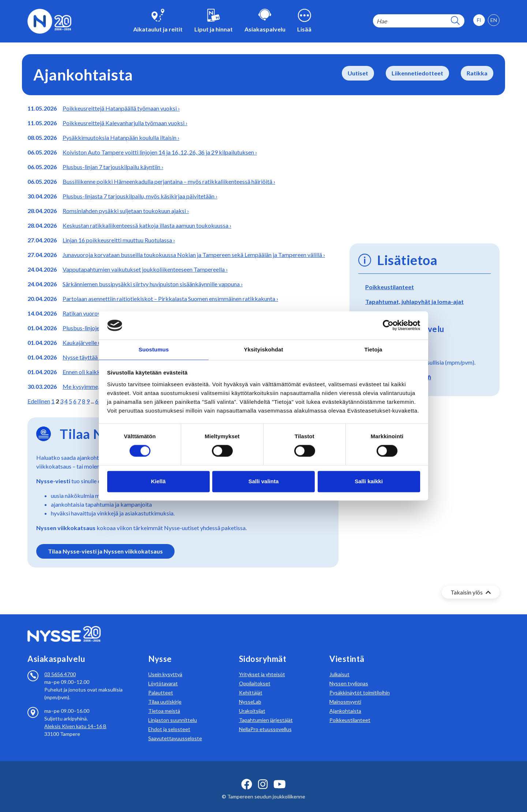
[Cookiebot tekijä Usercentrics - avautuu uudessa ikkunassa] (388, 325)
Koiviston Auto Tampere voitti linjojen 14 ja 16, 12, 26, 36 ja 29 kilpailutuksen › (160, 152)
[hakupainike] (455, 21)
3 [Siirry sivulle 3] (62, 401)
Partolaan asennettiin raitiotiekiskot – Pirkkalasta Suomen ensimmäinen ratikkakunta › (170, 299)
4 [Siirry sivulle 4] (66, 401)
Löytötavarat (163, 675)
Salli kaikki (369, 482)
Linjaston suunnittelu (173, 711)
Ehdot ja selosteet (169, 720)
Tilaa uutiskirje (165, 693)
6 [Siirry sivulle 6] (75, 401)
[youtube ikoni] (280, 775)
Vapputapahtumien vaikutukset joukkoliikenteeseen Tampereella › (145, 269)
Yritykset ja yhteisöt (262, 665)
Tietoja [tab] (373, 349)
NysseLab (250, 693)
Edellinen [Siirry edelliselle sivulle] (39, 401)
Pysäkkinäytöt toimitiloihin (360, 684)
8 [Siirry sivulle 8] (84, 401)
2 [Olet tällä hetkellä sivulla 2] (57, 401)
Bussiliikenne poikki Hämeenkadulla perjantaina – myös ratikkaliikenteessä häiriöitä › (169, 181)
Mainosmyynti (345, 693)
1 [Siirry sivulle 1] (53, 401)
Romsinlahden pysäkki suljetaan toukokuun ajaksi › (126, 211)
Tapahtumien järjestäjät (266, 711)
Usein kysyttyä (165, 665)
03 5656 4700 (60, 665)
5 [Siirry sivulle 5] (70, 401)
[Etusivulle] (49, 20)
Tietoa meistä (164, 702)
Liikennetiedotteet (417, 73)
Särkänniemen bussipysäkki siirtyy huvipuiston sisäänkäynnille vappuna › (153, 284)
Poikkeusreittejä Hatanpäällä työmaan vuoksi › (121, 108)
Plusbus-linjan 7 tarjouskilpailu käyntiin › (113, 167)
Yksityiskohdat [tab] (263, 349)
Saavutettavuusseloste (175, 729)
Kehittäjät (251, 684)
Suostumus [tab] (154, 349)
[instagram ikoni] (263, 775)
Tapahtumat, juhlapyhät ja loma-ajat (414, 301)
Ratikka (477, 73)
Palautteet (161, 684)
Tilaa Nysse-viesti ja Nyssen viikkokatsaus (105, 551)
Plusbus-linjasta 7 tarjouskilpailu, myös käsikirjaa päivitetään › (140, 196)
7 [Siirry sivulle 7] (79, 401)
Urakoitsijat (252, 702)
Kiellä (158, 482)
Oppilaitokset (255, 675)
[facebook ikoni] (247, 775)
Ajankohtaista (345, 702)
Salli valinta (264, 482)
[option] (494, 20)
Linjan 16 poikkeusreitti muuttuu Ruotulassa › (119, 240)
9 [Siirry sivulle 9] (88, 401)
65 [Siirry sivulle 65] (98, 401)
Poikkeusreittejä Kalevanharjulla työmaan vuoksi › (125, 123)
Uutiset (358, 73)
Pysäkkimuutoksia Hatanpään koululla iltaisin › (121, 137)
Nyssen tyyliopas (349, 675)
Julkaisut (339, 665)
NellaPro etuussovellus (265, 720)
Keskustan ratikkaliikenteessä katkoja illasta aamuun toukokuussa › (147, 225)
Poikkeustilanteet (390, 287)
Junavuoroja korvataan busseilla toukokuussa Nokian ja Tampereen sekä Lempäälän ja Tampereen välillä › (194, 255)
